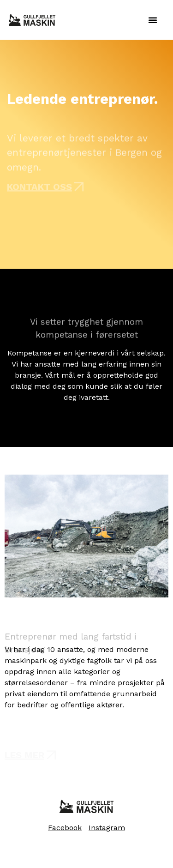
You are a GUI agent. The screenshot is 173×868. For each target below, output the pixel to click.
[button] (153, 20)
